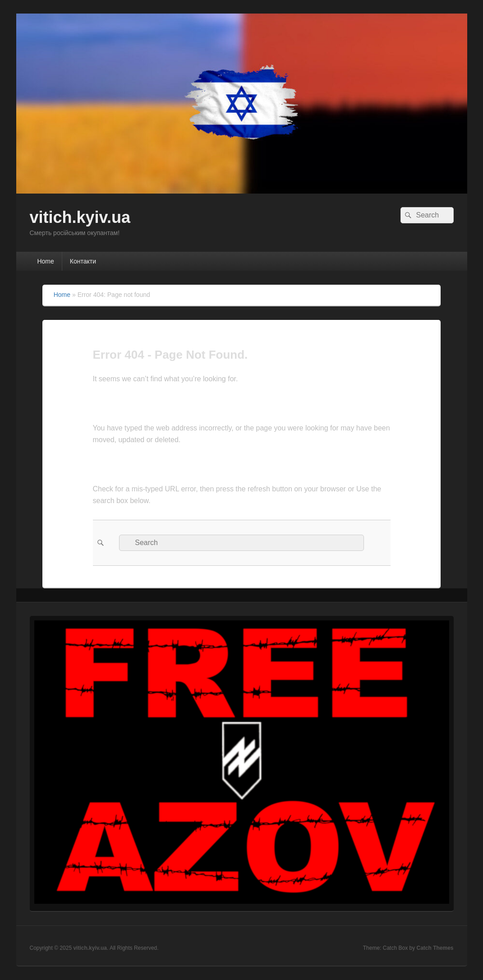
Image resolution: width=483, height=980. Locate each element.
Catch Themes (435, 948)
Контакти (83, 261)
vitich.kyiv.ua (80, 217)
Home (45, 261)
